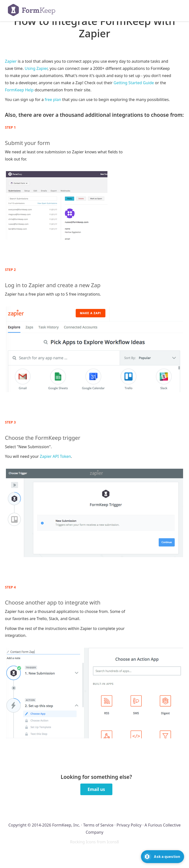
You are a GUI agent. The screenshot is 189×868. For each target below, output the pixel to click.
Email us (96, 789)
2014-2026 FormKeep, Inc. (56, 825)
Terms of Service (98, 825)
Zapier (11, 61)
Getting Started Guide (134, 83)
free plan (53, 100)
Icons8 (113, 842)
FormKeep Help (19, 90)
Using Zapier (36, 68)
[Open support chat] (163, 857)
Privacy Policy (129, 825)
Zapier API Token (55, 456)
